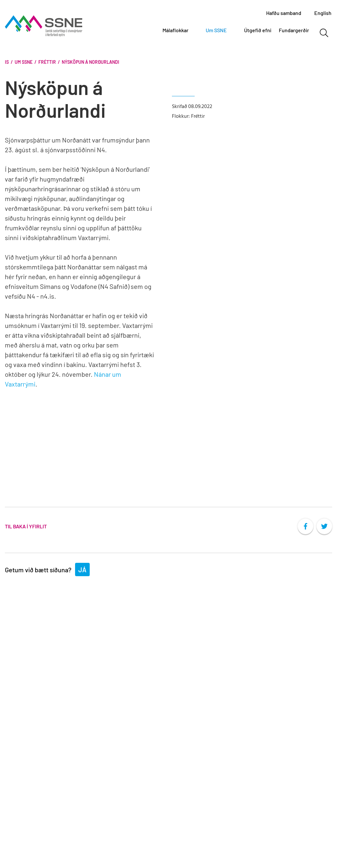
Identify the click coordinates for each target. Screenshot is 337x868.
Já (82, 570)
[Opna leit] (324, 33)
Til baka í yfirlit (26, 526)
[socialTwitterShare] (324, 526)
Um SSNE (24, 62)
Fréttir (47, 62)
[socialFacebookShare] (305, 526)
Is (7, 62)
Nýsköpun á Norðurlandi (91, 62)
